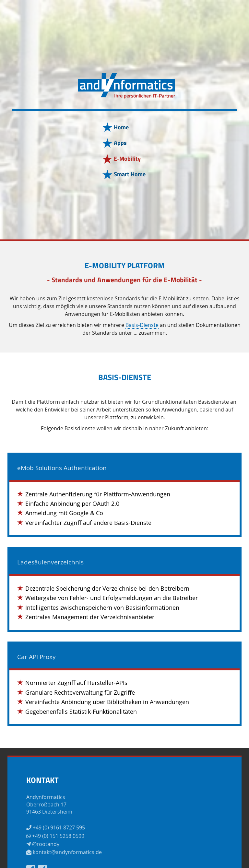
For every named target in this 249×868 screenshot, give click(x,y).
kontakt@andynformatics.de (64, 852)
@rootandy (43, 844)
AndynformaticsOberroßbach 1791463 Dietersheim (49, 804)
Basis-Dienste (142, 325)
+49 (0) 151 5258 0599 (55, 836)
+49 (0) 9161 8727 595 (56, 827)
